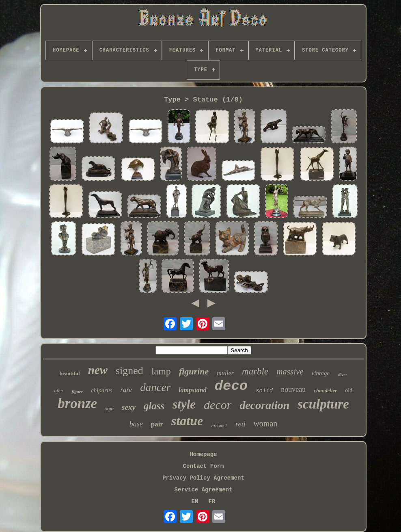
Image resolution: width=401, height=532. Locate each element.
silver (342, 375)
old (349, 390)
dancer (155, 387)
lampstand (192, 390)
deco (231, 386)
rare (126, 390)
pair (157, 424)
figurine (194, 371)
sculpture (323, 404)
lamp (161, 371)
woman (265, 424)
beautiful (70, 373)
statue (187, 421)
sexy (129, 407)
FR (212, 502)
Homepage (203, 454)
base (136, 424)
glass (154, 406)
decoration (264, 405)
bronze (77, 403)
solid (264, 391)
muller (225, 373)
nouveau (293, 389)
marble (255, 371)
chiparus (102, 390)
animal (219, 426)
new (98, 370)
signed (129, 371)
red (240, 424)
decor (218, 405)
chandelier (325, 390)
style (184, 404)
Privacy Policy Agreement (203, 478)
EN (195, 502)
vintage (321, 373)
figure (77, 391)
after (59, 391)
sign (109, 409)
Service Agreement (204, 490)
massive (290, 372)
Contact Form (204, 466)
